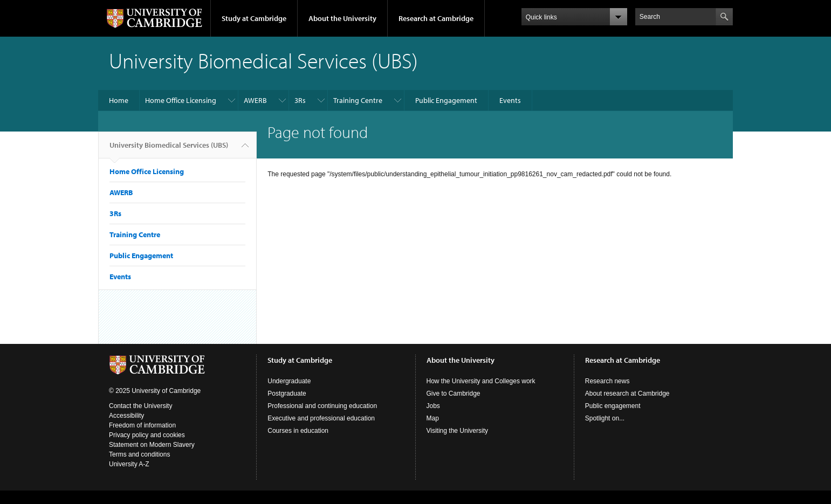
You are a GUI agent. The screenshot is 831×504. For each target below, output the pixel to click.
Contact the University (140, 406)
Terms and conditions (139, 454)
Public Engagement (446, 100)
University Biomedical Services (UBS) (169, 149)
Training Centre (358, 100)
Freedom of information (142, 425)
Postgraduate (287, 393)
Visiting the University (458, 431)
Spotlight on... (605, 418)
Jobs (433, 406)
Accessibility (126, 416)
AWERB (255, 100)
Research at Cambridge (436, 18)
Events (510, 100)
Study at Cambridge (254, 18)
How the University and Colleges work (481, 381)
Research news (607, 381)
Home (119, 100)
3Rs (300, 100)
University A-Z (129, 464)
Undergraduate (289, 381)
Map (433, 418)
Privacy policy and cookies (147, 435)
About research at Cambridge (627, 393)
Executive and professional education (321, 418)
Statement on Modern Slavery (152, 445)
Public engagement (613, 406)
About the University (342, 18)
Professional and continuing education (322, 406)
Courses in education (298, 431)
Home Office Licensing (181, 100)
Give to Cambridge (454, 393)
